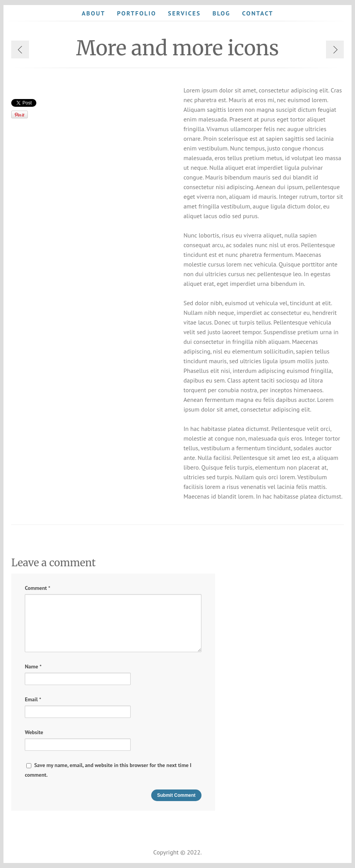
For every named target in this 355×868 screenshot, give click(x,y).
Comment (38, 588)
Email (33, 700)
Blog (221, 13)
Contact (258, 13)
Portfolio (137, 13)
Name (33, 667)
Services (184, 13)
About (93, 13)
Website (34, 732)
